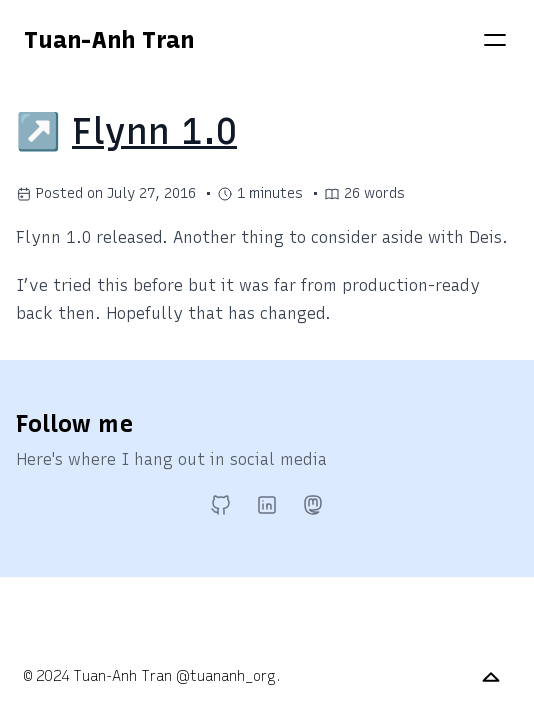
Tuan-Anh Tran (109, 39)
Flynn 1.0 (154, 131)
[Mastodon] (313, 505)
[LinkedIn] (267, 505)
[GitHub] (221, 505)
